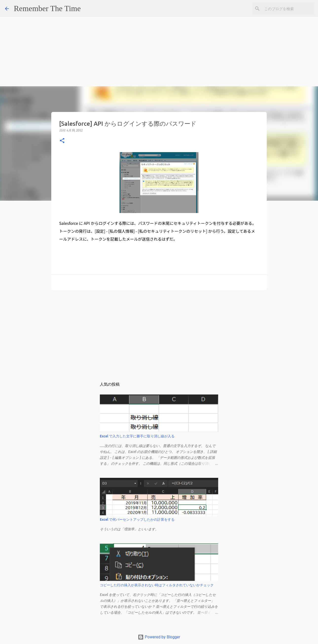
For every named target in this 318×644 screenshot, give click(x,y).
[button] (62, 141)
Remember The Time (47, 8)
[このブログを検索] (288, 9)
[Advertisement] (148, 35)
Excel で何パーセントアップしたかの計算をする (137, 519)
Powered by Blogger (159, 637)
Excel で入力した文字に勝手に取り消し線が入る (137, 436)
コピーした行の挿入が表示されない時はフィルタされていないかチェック (157, 585)
